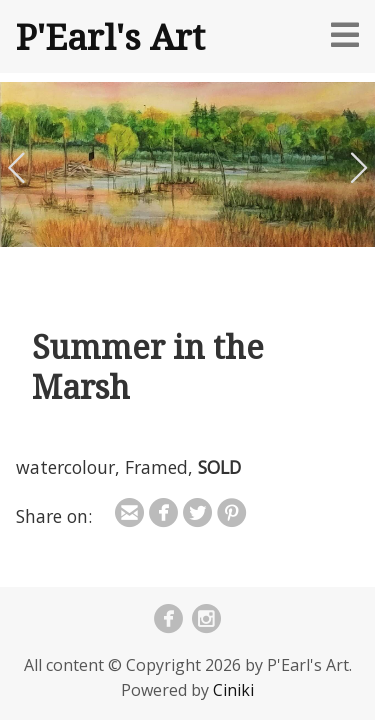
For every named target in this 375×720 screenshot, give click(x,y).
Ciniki (233, 690)
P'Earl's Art (110, 36)
